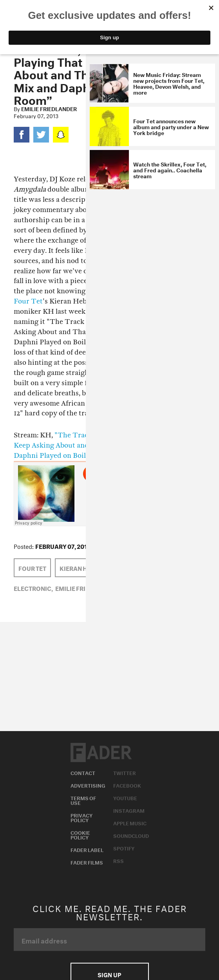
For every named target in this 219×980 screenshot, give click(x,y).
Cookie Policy (80, 834)
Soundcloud (131, 835)
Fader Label (87, 849)
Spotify (124, 848)
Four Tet (28, 301)
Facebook (127, 785)
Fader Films (87, 862)
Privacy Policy (81, 817)
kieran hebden (83, 568)
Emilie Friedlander (49, 108)
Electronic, (33, 588)
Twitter (125, 772)
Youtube (125, 797)
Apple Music (130, 823)
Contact (83, 772)
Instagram (129, 810)
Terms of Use (83, 800)
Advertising (88, 785)
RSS (119, 860)
